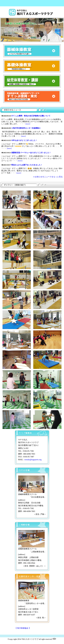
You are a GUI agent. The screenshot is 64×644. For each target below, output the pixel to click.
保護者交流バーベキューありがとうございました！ (31, 153)
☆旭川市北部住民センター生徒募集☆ (26, 128)
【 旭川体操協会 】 (23, 628)
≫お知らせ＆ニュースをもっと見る (48, 177)
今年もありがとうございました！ (24, 140)
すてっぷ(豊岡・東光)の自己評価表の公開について (31, 116)
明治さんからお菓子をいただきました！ (27, 165)
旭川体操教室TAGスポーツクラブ (32, 12)
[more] (28, 124)
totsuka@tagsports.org (33, 460)
